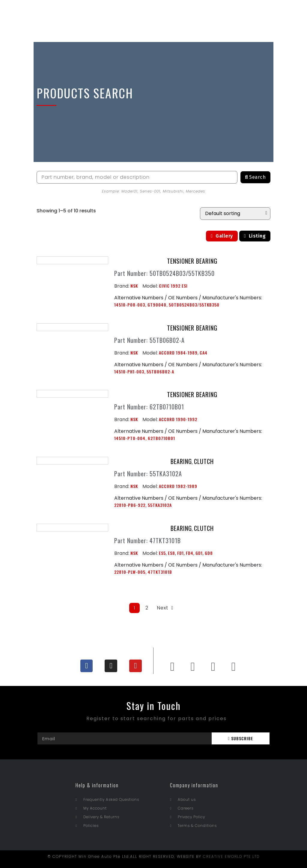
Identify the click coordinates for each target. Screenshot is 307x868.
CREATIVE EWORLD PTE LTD (231, 856)
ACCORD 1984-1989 (178, 353)
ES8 (171, 553)
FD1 (180, 553)
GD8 (209, 553)
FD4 (190, 553)
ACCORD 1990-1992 (178, 419)
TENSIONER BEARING (192, 261)
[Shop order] (235, 214)
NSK (134, 286)
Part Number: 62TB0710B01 (149, 407)
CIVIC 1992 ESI (173, 286)
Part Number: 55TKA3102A (148, 474)
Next (166, 608)
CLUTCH (204, 461)
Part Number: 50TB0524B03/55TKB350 (164, 273)
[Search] (255, 177)
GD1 (199, 553)
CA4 (204, 353)
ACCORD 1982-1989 (178, 486)
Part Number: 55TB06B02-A (149, 340)
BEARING (181, 461)
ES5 (162, 553)
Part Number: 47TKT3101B (148, 540)
